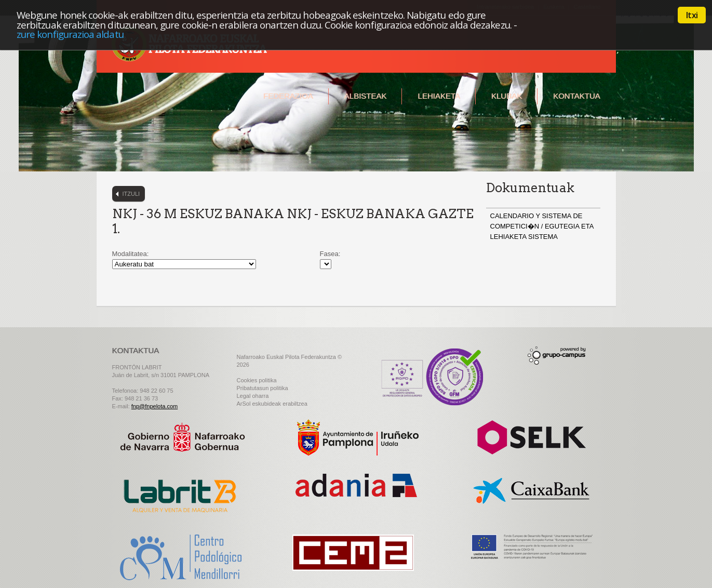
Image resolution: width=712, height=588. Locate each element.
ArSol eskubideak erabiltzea (272, 404)
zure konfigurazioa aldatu (70, 34)
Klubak (507, 96)
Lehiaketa (439, 96)
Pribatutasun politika (263, 388)
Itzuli (131, 194)
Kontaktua (577, 96)
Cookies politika (257, 380)
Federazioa (288, 96)
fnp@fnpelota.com (155, 406)
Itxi (692, 15)
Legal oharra (253, 396)
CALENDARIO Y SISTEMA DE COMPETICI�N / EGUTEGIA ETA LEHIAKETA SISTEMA (542, 226)
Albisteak (366, 96)
